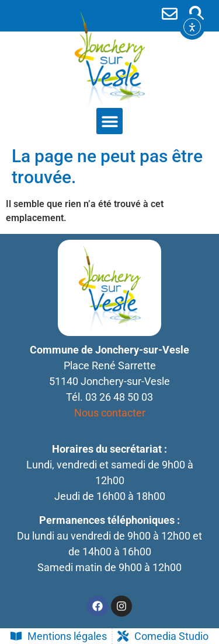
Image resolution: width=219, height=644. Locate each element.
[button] (197, 13)
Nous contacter (110, 413)
